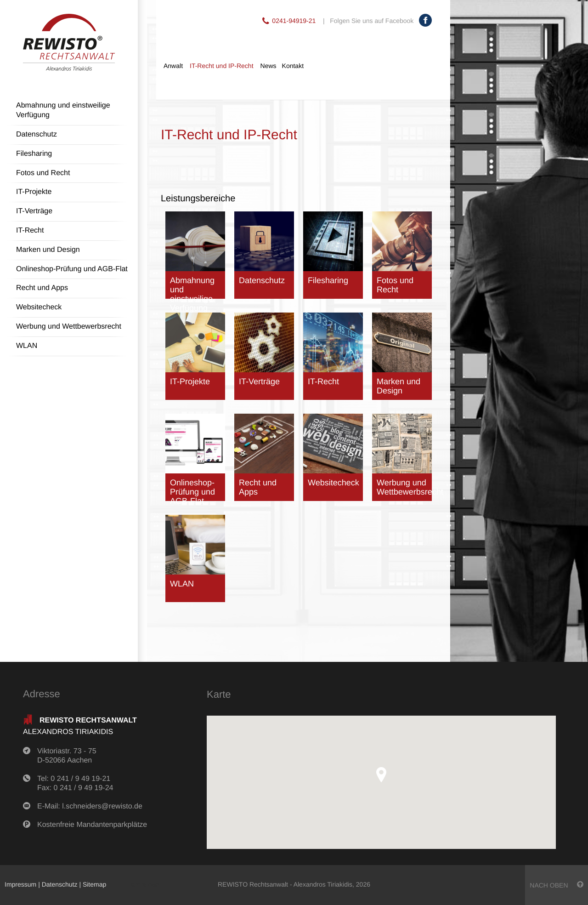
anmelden (145, 884)
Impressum (20, 884)
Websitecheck (39, 307)
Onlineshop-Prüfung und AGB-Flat (72, 269)
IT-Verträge (34, 211)
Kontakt (293, 66)
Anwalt (173, 66)
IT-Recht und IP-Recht (222, 66)
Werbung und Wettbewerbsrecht (69, 327)
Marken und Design (48, 250)
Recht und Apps (42, 288)
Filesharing (34, 154)
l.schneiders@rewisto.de (102, 806)
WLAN (27, 346)
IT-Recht (30, 231)
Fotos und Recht (43, 173)
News (269, 66)
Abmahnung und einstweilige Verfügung (63, 110)
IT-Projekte (34, 192)
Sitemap (94, 884)
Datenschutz (37, 134)
